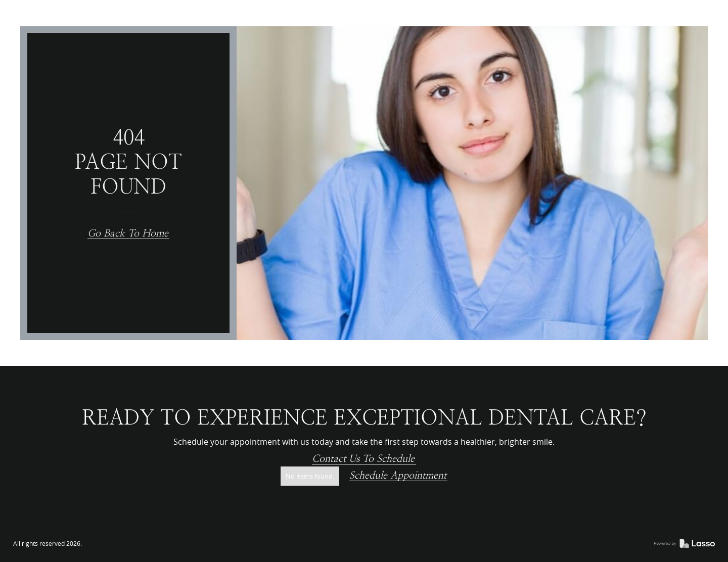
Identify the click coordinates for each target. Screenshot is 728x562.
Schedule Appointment (398, 476)
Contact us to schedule (363, 459)
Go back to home (128, 233)
